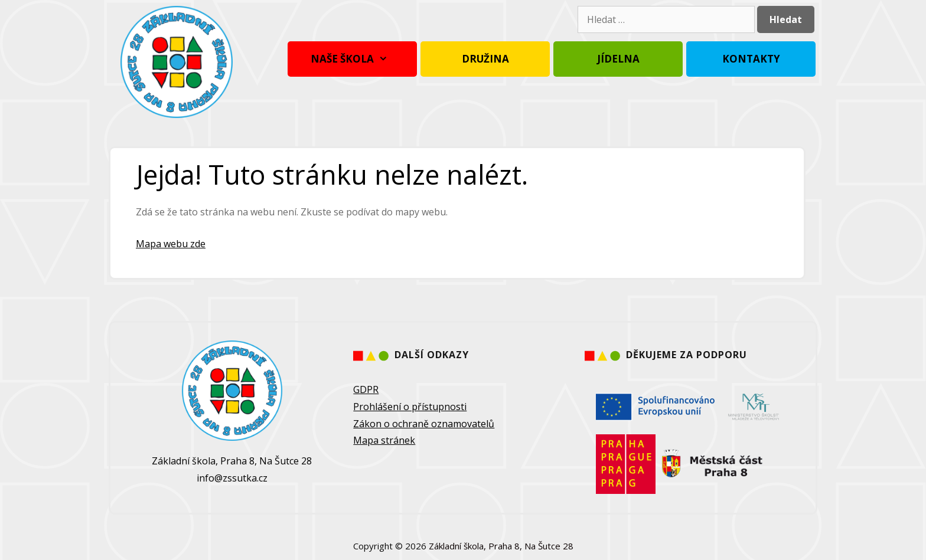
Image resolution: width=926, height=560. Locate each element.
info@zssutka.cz (232, 478)
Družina (485, 59)
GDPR (366, 389)
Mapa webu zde (171, 244)
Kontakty (751, 59)
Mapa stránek (384, 440)
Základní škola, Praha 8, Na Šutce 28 (501, 546)
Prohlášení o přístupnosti (410, 407)
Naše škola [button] (352, 59)
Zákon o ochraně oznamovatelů (424, 424)
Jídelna (618, 59)
